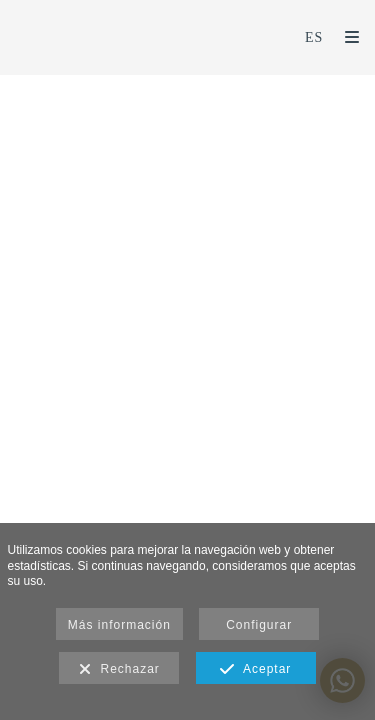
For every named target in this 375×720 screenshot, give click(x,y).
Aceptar (255, 670)
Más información (119, 625)
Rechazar (119, 670)
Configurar (259, 625)
